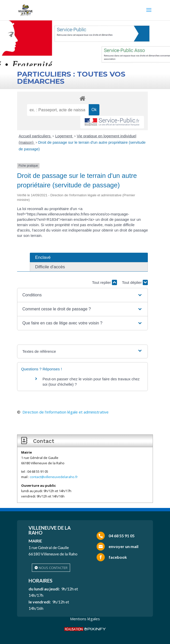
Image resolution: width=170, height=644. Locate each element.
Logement (64, 136)
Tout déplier (135, 282)
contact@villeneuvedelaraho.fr (54, 477)
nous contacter (53, 568)
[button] (82, 295)
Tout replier (104, 282)
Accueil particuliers (35, 136)
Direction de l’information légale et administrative (66, 412)
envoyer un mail (123, 546)
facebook (118, 557)
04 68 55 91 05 (122, 536)
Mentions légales (85, 619)
